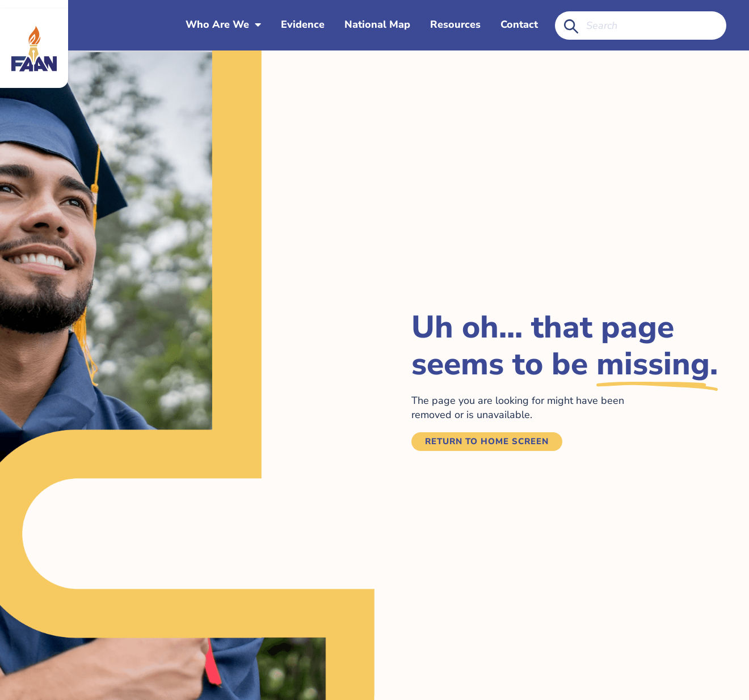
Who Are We (223, 25)
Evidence (303, 25)
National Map (377, 25)
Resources (455, 25)
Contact (519, 25)
